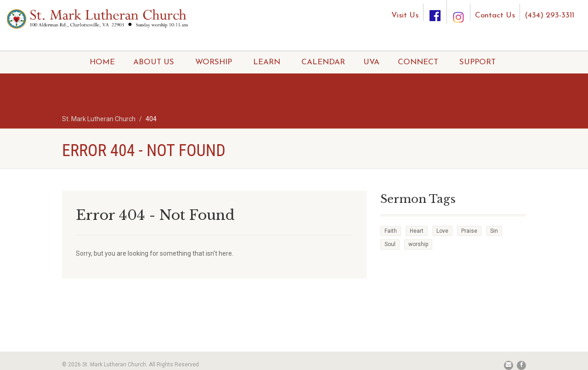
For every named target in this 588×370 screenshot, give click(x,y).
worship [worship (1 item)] (418, 244)
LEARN (267, 62)
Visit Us (405, 15)
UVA (371, 62)
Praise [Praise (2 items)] (469, 231)
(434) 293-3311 (549, 15)
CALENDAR (323, 62)
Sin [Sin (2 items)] (494, 231)
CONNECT (418, 62)
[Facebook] (435, 12)
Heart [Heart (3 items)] (417, 231)
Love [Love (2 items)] (442, 231)
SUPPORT (478, 62)
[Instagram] (458, 8)
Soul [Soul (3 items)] (390, 244)
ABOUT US (154, 62)
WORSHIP (214, 62)
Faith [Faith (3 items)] (391, 231)
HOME (102, 62)
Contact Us (495, 15)
